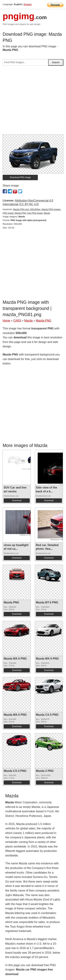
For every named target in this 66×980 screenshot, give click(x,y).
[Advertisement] (33, 101)
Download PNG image (20, 177)
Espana (28, 4)
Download (17, 500)
